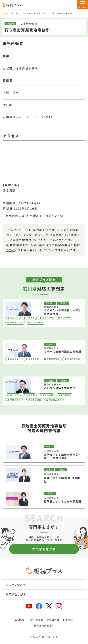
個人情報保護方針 (44, 625)
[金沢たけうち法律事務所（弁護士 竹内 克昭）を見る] (44, 452)
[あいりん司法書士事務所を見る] (44, 391)
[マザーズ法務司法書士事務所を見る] (44, 352)
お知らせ (20, 620)
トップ (5, 13)
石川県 (32, 13)
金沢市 (42, 13)
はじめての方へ (14, 584)
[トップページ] (12, 5)
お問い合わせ (36, 620)
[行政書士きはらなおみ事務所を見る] (44, 499)
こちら (11, 250)
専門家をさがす (19, 13)
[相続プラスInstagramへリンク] (59, 606)
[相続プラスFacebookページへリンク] (39, 606)
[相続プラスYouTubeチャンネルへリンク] (29, 606)
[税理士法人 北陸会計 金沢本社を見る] (44, 476)
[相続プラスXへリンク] (49, 606)
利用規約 (33, 216)
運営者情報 (53, 620)
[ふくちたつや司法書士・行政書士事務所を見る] (44, 313)
